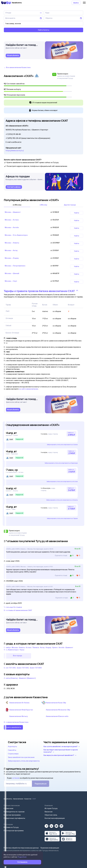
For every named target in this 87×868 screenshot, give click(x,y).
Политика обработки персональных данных (21, 848)
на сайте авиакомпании (28, 389)
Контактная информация (55, 818)
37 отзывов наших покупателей (43, 103)
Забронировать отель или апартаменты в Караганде (61, 463)
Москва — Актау (11, 250)
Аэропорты (12, 746)
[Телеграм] (46, 825)
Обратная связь (51, 815)
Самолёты (12, 750)
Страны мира (13, 754)
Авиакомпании (18, 799)
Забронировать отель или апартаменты (24, 761)
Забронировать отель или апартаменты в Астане (62, 481)
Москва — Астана (12, 220)
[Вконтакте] (51, 825)
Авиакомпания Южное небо (57, 716)
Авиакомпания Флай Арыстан (21, 710)
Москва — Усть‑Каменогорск (16, 235)
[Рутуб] (61, 825)
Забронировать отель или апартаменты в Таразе (62, 518)
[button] (54, 76)
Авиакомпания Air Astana (19, 703)
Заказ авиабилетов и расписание (21, 757)
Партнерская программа (14, 831)
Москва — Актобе (12, 227)
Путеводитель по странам (14, 812)
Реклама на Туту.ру (11, 827)
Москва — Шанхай (12, 273)
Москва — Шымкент (13, 212)
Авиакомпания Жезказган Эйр (58, 710)
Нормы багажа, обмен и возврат (43, 110)
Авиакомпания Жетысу (19, 716)
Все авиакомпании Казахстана (16, 722)
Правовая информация (50, 848)
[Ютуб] (56, 825)
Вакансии (49, 812)
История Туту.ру (51, 808)
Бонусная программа (12, 815)
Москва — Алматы (12, 243)
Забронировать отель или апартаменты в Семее (62, 445)
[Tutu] (6, 3)
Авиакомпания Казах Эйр (56, 703)
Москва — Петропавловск (15, 266)
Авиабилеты (8, 799)
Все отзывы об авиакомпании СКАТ (18, 610)
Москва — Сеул (11, 281)
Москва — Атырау (12, 258)
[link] (13, 56)
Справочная (8, 808)
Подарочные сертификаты (14, 818)
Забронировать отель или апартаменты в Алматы (62, 500)
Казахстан (28, 799)
